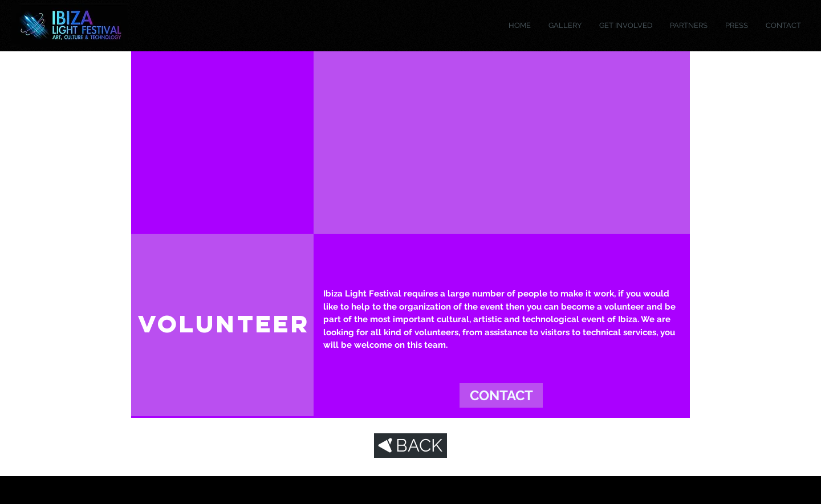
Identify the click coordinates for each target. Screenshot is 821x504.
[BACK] (410, 446)
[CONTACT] (501, 395)
